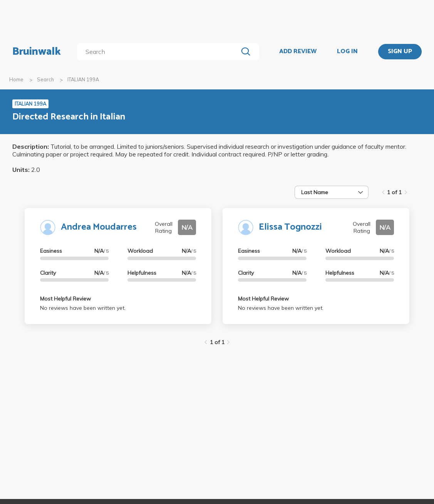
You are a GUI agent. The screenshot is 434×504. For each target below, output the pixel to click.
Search (45, 79)
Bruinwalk (37, 52)
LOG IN (347, 52)
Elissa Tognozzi (290, 227)
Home (16, 79)
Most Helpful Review (65, 299)
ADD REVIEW (298, 52)
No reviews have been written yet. (83, 308)
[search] (159, 52)
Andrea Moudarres (99, 227)
